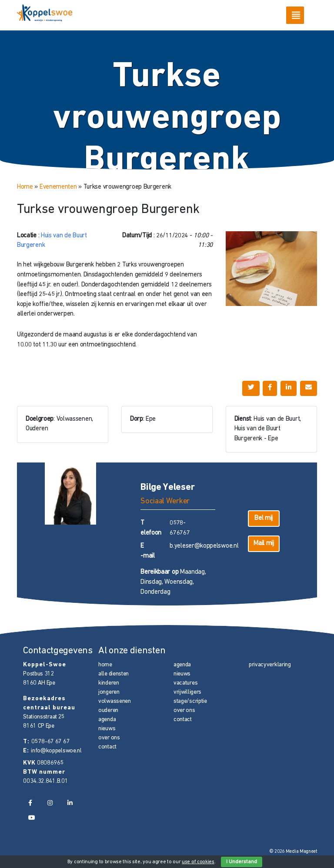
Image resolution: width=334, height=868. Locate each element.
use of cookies (198, 862)
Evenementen (58, 187)
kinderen (109, 683)
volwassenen (115, 701)
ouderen (108, 710)
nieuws (107, 729)
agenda (107, 720)
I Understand (242, 862)
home (105, 665)
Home (25, 187)
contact (107, 747)
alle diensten (114, 674)
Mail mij (264, 544)
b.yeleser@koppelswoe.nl (204, 546)
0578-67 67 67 (50, 742)
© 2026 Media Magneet (293, 852)
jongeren (109, 692)
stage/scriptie (190, 701)
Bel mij (264, 518)
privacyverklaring (270, 665)
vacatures (185, 683)
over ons (109, 738)
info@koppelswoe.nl (56, 751)
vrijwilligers (187, 692)
